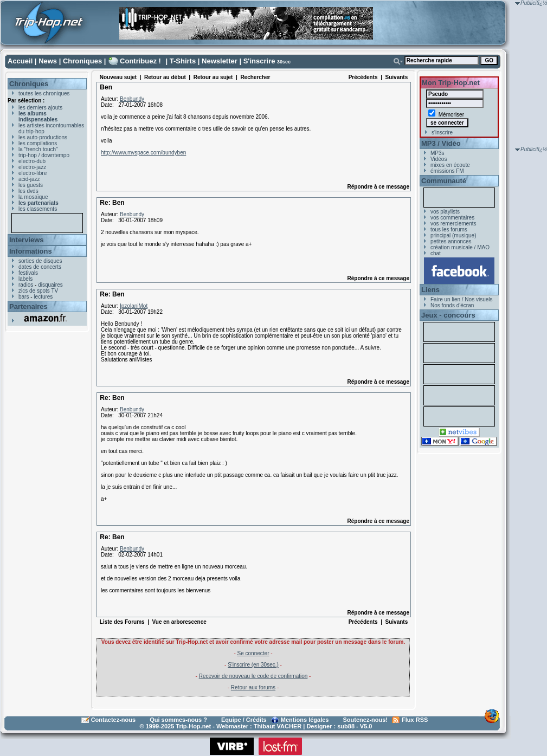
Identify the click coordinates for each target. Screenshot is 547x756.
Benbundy (132, 99)
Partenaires (28, 306)
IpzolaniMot (134, 306)
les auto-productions (43, 137)
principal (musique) (453, 235)
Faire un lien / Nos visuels (462, 299)
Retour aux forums (253, 687)
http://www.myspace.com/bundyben (143, 153)
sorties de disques (40, 261)
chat (436, 253)
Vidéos (439, 159)
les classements (38, 209)
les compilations (38, 143)
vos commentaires (452, 218)
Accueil (20, 61)
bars (24, 297)
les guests (31, 185)
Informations (31, 251)
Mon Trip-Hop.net (451, 83)
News (48, 61)
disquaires (50, 285)
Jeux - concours (448, 315)
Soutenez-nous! (366, 720)
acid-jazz (29, 179)
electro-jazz (32, 167)
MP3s (437, 153)
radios (26, 285)
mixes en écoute (450, 165)
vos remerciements (453, 224)
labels (25, 279)
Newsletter (220, 61)
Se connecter (253, 653)
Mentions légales (305, 720)
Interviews (27, 240)
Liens (430, 290)
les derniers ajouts (40, 108)
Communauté (444, 181)
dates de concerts (40, 267)
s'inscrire (442, 133)
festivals (28, 273)
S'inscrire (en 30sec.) (253, 665)
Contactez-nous (114, 720)
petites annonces (451, 241)
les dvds (28, 191)
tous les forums (449, 230)
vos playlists (445, 212)
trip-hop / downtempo (44, 155)
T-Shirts (183, 61)
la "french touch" (38, 149)
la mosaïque (33, 197)
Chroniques (82, 61)
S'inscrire (259, 61)
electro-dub (32, 161)
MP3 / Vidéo (441, 143)
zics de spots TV (38, 291)
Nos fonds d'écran (452, 305)
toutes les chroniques (44, 93)
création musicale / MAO (460, 247)
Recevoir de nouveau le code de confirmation (253, 676)
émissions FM (447, 171)
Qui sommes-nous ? (178, 720)
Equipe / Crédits (244, 720)
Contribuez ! (140, 61)
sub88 (346, 726)
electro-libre (33, 173)
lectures (43, 297)
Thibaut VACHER (278, 726)
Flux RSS (415, 720)
